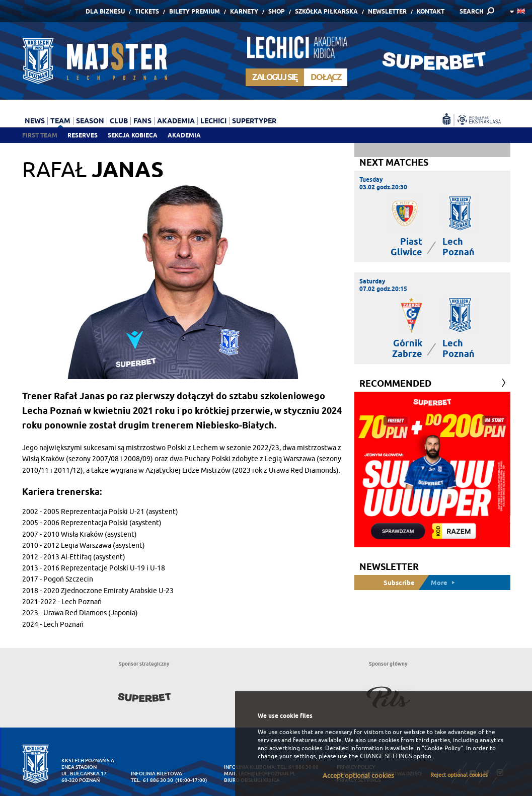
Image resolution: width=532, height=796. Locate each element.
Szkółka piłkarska (326, 11)
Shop (277, 11)
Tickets (147, 11)
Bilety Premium (195, 11)
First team (40, 135)
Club (119, 121)
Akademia (184, 135)
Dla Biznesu (105, 11)
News (35, 121)
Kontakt (431, 11)
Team (60, 121)
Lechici (213, 121)
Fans (142, 121)
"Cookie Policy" (442, 748)
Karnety (244, 11)
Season (90, 121)
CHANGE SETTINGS (386, 756)
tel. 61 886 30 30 (152, 780)
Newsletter (387, 11)
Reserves (83, 135)
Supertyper (254, 121)
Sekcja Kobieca (133, 135)
